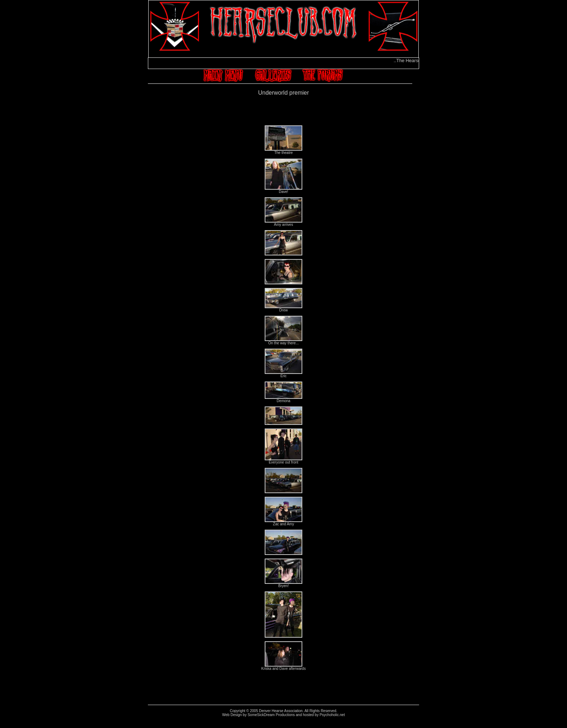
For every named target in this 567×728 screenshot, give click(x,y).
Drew (283, 309)
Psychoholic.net (332, 715)
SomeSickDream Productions (271, 715)
